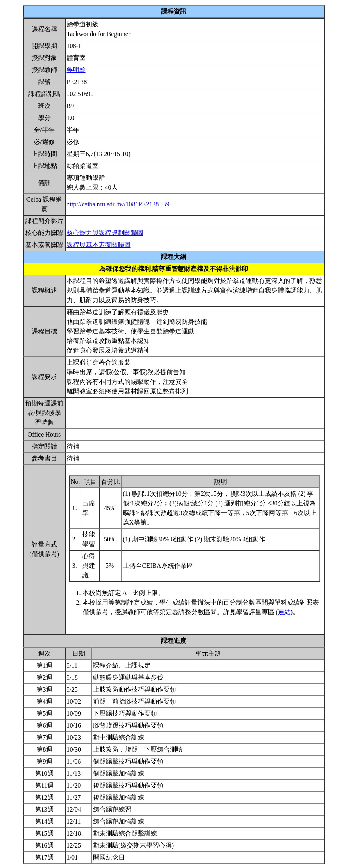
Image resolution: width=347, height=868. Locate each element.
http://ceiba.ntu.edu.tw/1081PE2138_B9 (118, 204)
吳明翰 (76, 70)
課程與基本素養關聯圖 (99, 245)
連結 (284, 612)
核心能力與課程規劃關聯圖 (105, 233)
